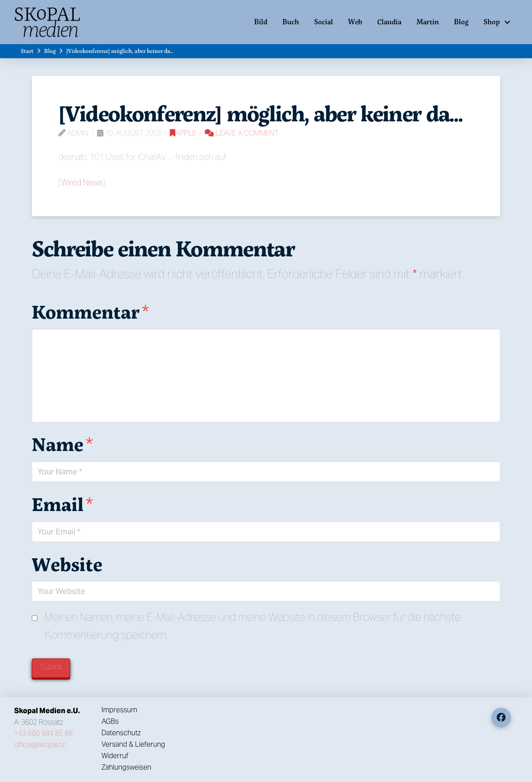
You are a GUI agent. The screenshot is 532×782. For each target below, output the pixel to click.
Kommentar (90, 312)
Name (62, 444)
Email (62, 504)
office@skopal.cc (40, 745)
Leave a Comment (242, 133)
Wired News (82, 182)
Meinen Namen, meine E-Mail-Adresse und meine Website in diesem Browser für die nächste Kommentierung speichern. (253, 626)
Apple (183, 133)
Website (67, 564)
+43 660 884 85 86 (43, 733)
